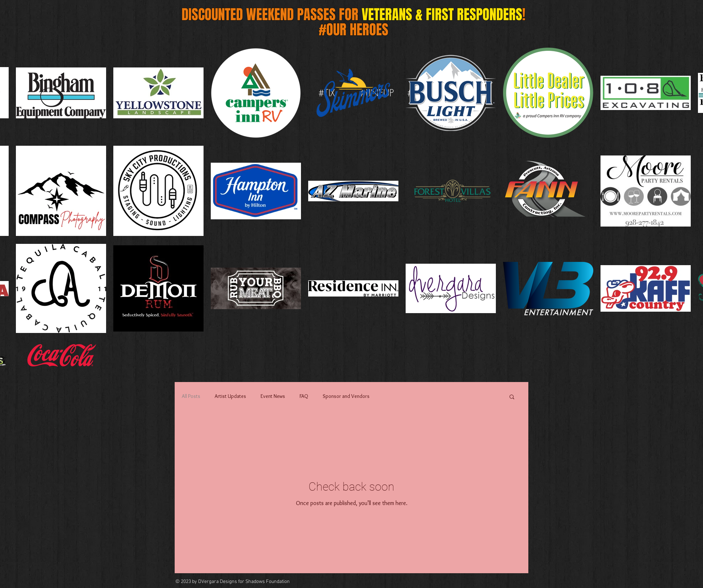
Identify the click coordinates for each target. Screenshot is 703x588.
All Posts (191, 396)
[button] (512, 397)
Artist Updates (230, 396)
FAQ (304, 396)
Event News (273, 396)
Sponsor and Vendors (346, 396)
